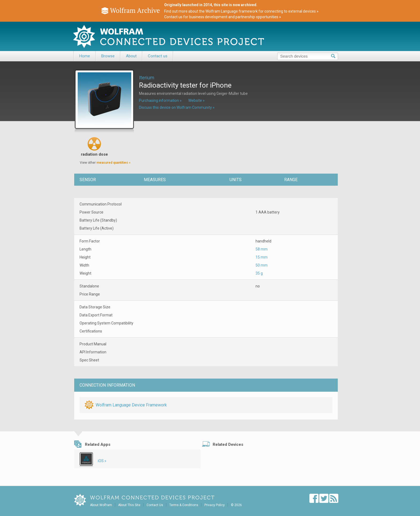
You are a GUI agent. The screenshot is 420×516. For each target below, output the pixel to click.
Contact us (158, 56)
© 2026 (236, 505)
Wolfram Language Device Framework (131, 405)
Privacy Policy (215, 505)
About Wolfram (101, 505)
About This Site (129, 505)
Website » (196, 100)
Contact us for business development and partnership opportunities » (223, 17)
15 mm (262, 257)
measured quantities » (113, 163)
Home (85, 56)
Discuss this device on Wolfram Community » (177, 107)
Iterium (147, 78)
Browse (108, 56)
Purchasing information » (160, 100)
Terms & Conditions (184, 505)
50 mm (262, 265)
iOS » (102, 461)
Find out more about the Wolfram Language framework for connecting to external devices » (241, 11)
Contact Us (155, 505)
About (131, 56)
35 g (259, 273)
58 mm (262, 249)
